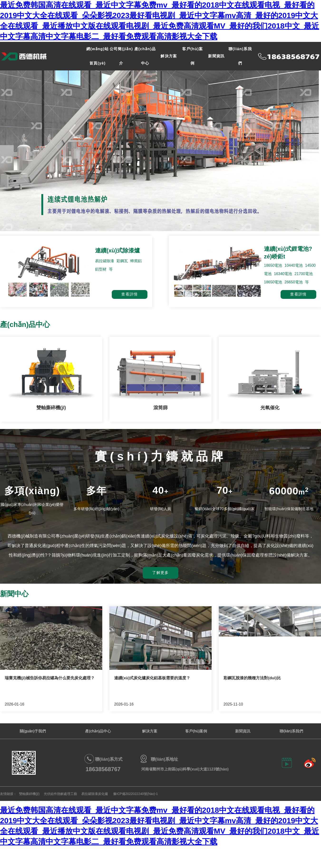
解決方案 (169, 56)
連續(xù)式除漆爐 (117, 250)
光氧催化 (270, 408)
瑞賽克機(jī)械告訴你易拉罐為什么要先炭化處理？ (50, 678)
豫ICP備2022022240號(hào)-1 (136, 794)
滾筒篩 (160, 408)
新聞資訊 (216, 56)
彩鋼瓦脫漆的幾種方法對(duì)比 (252, 678)
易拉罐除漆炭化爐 (95, 794)
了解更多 (160, 573)
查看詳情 (129, 294)
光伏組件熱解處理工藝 (60, 794)
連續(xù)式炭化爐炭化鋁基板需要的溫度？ (152, 678)
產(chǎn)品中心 (98, 731)
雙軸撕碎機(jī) (51, 408)
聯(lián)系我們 (292, 731)
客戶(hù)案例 (196, 731)
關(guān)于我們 (33, 731)
